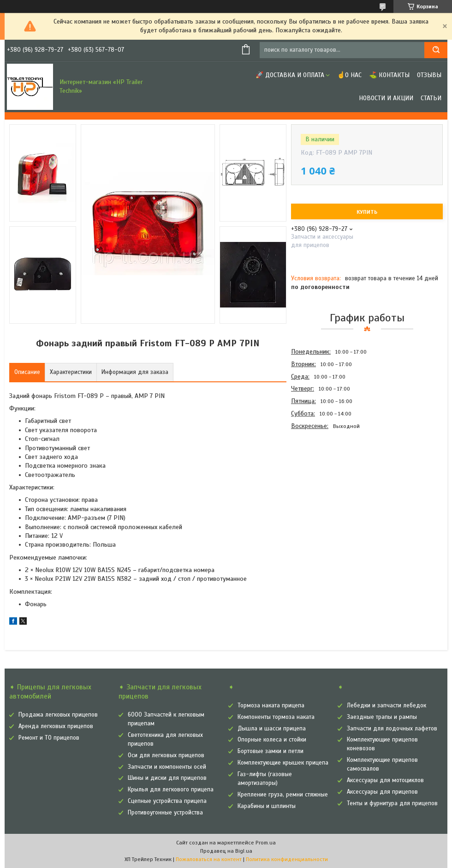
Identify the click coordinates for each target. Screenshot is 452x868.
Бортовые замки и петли (271, 751)
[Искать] (436, 50)
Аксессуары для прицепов (382, 792)
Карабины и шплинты (267, 806)
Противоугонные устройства (165, 813)
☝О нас (349, 75)
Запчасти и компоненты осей (167, 767)
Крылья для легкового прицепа (171, 790)
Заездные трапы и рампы (382, 717)
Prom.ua (266, 843)
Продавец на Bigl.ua (226, 851)
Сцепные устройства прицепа (167, 801)
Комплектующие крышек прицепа (283, 763)
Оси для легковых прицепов (166, 755)
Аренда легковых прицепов (56, 726)
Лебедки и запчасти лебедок (387, 705)
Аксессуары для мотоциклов (385, 780)
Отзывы (429, 75)
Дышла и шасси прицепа (272, 729)
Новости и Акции (386, 98)
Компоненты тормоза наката (276, 717)
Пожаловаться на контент (209, 859)
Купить (367, 212)
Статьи (431, 98)
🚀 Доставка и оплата (290, 75)
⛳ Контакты (389, 75)
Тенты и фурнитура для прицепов (392, 803)
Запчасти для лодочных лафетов (392, 729)
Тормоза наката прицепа (271, 705)
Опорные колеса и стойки (272, 740)
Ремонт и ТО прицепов (49, 738)
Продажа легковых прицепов (58, 715)
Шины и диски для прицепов (167, 778)
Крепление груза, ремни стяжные (283, 795)
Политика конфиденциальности (287, 859)
